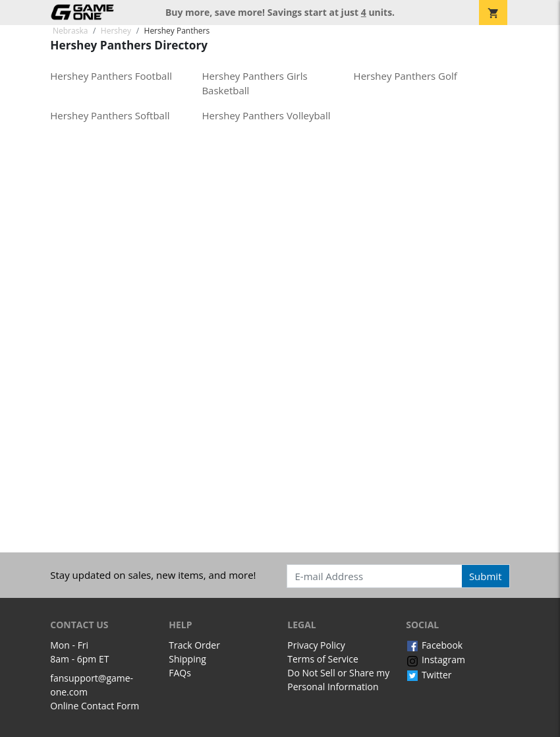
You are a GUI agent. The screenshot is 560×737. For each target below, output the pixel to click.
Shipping (187, 659)
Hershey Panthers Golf (406, 76)
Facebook (434, 645)
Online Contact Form (95, 706)
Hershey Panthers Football (111, 76)
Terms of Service (323, 659)
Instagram (435, 660)
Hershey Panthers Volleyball (266, 115)
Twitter (429, 675)
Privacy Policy (316, 645)
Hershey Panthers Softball (110, 115)
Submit (486, 576)
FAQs (180, 673)
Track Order (194, 645)
